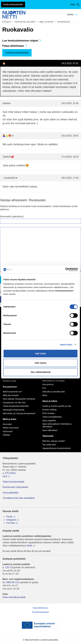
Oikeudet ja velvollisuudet (54, 392)
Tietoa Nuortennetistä (13, 482)
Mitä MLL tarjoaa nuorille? (54, 441)
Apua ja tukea (50, 401)
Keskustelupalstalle (13, 4)
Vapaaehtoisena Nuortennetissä (56, 448)
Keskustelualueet (25, 22)
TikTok (9, 517)
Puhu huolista (48, 413)
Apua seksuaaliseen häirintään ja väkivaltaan (57, 425)
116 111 (9, 567)
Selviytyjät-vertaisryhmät (14, 410)
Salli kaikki (41, 353)
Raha (45, 395)
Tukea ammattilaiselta (52, 417)
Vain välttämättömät (40, 372)
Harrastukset (48, 384)
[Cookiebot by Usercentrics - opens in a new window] (65, 269)
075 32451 (10, 473)
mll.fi (5, 476)
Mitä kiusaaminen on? (12, 392)
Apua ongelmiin (49, 421)
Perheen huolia (9, 381)
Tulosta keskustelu (17, 53)
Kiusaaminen (10, 387)
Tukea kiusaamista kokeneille (16, 406)
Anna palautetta (10, 493)
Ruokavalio (64, 22)
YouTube (11, 523)
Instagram (11, 520)
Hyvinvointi (8, 431)
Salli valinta (41, 363)
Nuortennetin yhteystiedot (15, 487)
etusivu (7, 22)
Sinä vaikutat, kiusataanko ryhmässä (19, 399)
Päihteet (6, 435)
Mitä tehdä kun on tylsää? (54, 381)
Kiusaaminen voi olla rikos (14, 403)
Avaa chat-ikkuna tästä (14, 597)
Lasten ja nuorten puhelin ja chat (57, 406)
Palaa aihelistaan (15, 46)
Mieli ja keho (46, 22)
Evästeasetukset (40, 612)
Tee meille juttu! (49, 445)
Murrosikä (7, 424)
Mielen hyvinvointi (11, 428)
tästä (30, 546)
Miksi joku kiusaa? (11, 395)
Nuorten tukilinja (49, 410)
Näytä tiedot (66, 345)
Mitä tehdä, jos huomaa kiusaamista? (19, 413)
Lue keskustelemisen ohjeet (22, 41)
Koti (44, 388)
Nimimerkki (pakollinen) (12, 216)
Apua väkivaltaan (50, 430)
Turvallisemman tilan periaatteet (19, 498)
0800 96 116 (13, 582)
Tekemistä (48, 436)
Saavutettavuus (40, 608)
